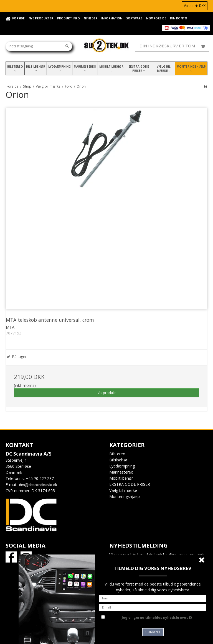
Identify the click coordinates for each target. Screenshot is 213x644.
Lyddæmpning (59, 68)
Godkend (153, 632)
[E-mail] (153, 607)
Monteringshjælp (191, 68)
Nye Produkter (41, 18)
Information (112, 18)
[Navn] (153, 598)
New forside (156, 18)
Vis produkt (107, 393)
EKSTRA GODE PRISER (139, 69)
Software (134, 18)
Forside (18, 18)
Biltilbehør (36, 68)
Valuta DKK (195, 6)
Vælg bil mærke (164, 69)
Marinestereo (85, 68)
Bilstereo (15, 68)
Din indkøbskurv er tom (174, 46)
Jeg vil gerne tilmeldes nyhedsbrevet (164, 617)
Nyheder (91, 18)
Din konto (179, 18)
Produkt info (69, 18)
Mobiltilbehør (111, 68)
